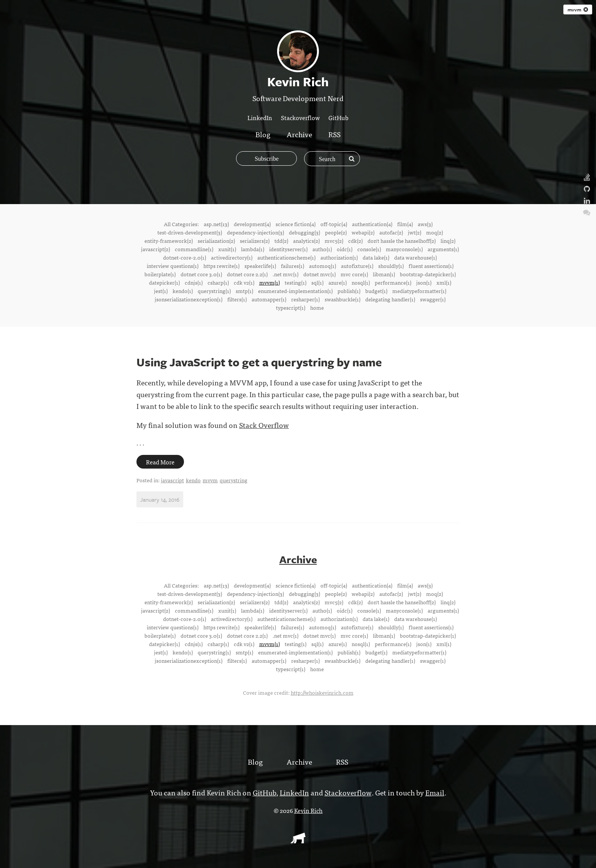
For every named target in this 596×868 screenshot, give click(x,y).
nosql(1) (361, 282)
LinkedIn (260, 117)
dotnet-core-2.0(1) (185, 257)
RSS (334, 134)
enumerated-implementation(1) (295, 291)
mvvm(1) (269, 282)
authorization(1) (339, 257)
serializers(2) (255, 241)
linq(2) (448, 241)
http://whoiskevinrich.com (322, 692)
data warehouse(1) (415, 257)
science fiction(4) (296, 224)
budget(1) (376, 291)
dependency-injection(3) (255, 232)
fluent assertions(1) (431, 266)
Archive (299, 134)
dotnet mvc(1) (319, 274)
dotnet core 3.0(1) (201, 274)
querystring (234, 480)
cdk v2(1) (244, 282)
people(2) (336, 232)
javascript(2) (155, 249)
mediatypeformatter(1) (419, 291)
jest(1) (161, 291)
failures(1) (292, 266)
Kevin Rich (308, 810)
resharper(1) (305, 299)
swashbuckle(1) (342, 299)
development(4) (252, 224)
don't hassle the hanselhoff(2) (402, 241)
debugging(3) (304, 232)
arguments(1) (443, 249)
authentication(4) (372, 224)
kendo (193, 480)
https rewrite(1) (221, 266)
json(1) (424, 282)
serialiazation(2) (216, 241)
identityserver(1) (288, 249)
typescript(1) (291, 307)
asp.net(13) (216, 224)
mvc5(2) (334, 241)
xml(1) (444, 282)
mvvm (578, 10)
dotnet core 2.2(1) (247, 274)
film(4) (405, 224)
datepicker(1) (164, 282)
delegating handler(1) (390, 299)
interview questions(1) (173, 266)
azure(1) (338, 282)
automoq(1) (323, 266)
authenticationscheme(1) (286, 257)
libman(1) (384, 274)
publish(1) (349, 291)
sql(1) (317, 282)
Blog (263, 134)
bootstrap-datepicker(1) (428, 274)
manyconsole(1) (404, 249)
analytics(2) (306, 241)
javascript (172, 480)
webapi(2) (363, 232)
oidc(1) (345, 249)
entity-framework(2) (169, 241)
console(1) (369, 249)
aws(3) (425, 224)
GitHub (338, 117)
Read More (160, 462)
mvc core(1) (354, 274)
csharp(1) (218, 282)
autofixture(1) (357, 266)
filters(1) (237, 299)
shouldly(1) (391, 266)
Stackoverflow (300, 117)
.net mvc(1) (285, 274)
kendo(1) (183, 291)
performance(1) (393, 282)
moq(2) (434, 232)
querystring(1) (214, 291)
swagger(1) (433, 299)
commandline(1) (194, 249)
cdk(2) (355, 241)
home (317, 307)
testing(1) (296, 282)
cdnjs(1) (194, 282)
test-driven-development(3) (190, 232)
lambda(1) (253, 249)
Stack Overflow (264, 425)
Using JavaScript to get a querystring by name (259, 362)
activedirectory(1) (232, 257)
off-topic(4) (334, 224)
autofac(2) (391, 232)
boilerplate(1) (160, 274)
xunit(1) (227, 249)
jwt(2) (415, 232)
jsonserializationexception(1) (189, 299)
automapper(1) (269, 299)
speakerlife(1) (260, 266)
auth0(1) (322, 249)
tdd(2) (281, 241)
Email (434, 792)
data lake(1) (376, 257)
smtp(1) (244, 291)
